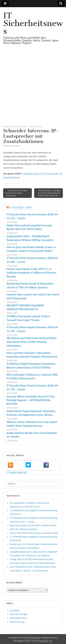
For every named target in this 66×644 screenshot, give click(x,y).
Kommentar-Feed (18, 618)
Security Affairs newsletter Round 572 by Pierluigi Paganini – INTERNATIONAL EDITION (31, 400)
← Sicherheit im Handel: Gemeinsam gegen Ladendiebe (16, 193)
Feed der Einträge (19, 614)
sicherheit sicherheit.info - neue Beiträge (23, 126)
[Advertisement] (33, 89)
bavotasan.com (46, 641)
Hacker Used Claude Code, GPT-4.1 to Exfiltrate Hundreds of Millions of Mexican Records (31, 273)
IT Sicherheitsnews (33, 23)
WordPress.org (17, 622)
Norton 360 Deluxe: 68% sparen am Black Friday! (34, 533)
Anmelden (15, 611)
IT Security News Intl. (17, 472)
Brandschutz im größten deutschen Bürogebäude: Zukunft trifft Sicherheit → (49, 193)
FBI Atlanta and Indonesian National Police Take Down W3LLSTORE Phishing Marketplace (32, 342)
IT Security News (21, 207)
